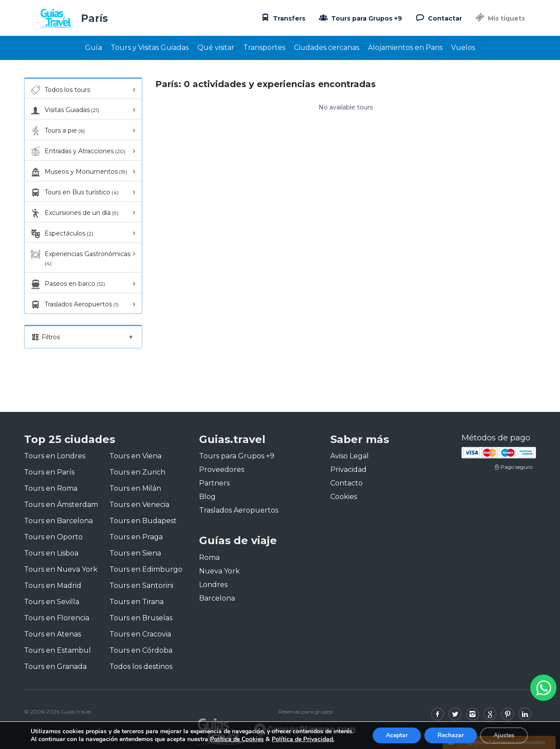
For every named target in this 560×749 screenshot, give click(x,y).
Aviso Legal (350, 456)
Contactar (438, 18)
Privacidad (348, 469)
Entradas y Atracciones (77, 151)
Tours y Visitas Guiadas (150, 47)
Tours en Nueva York (61, 569)
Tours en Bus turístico (74, 193)
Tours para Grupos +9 (360, 18)
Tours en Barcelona (58, 521)
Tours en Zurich (137, 472)
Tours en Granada (55, 666)
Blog (207, 497)
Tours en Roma (51, 488)
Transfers (282, 18)
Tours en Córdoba (141, 650)
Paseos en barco (67, 284)
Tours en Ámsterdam (61, 505)
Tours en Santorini (141, 585)
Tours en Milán (135, 488)
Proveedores (222, 469)
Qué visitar (216, 47)
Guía (93, 47)
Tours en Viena (135, 456)
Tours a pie (57, 131)
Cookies (344, 497)
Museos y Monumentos (78, 172)
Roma (209, 557)
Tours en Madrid (53, 585)
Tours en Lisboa (51, 553)
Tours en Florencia (57, 618)
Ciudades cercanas (327, 47)
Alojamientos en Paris (405, 47)
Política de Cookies (237, 739)
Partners (214, 483)
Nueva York (219, 571)
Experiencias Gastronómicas (80, 258)
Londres (213, 585)
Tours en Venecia (139, 505)
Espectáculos (61, 234)
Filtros (83, 337)
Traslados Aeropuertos (74, 305)
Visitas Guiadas (64, 110)
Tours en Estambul (58, 650)
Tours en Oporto (53, 537)
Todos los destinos (141, 666)
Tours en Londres (55, 456)
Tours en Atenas (52, 634)
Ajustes (504, 735)
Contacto (346, 483)
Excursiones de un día (74, 213)
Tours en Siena (135, 553)
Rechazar (451, 735)
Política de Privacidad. (303, 739)
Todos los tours (59, 90)
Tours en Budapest (143, 521)
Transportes (264, 47)
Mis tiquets (499, 18)
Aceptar (397, 735)
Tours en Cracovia (140, 634)
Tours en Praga (136, 537)
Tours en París (49, 472)
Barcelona (217, 598)
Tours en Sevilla (52, 602)
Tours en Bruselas (141, 618)
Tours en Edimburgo (146, 569)
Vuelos (463, 47)
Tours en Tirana (136, 602)
